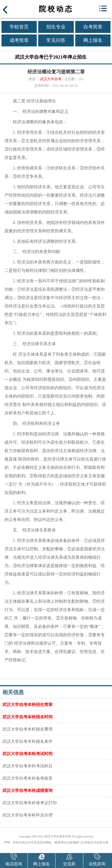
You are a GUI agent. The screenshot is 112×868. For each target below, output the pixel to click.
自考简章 (93, 27)
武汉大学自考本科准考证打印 (30, 803)
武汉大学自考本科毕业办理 (27, 815)
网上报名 (93, 40)
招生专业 (56, 27)
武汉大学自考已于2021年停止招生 (51, 57)
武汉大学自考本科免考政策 (27, 778)
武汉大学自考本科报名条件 (27, 741)
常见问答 (56, 40)
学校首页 (19, 27)
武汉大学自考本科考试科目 (27, 766)
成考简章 (19, 40)
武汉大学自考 (51, 79)
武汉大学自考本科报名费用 (27, 729)
